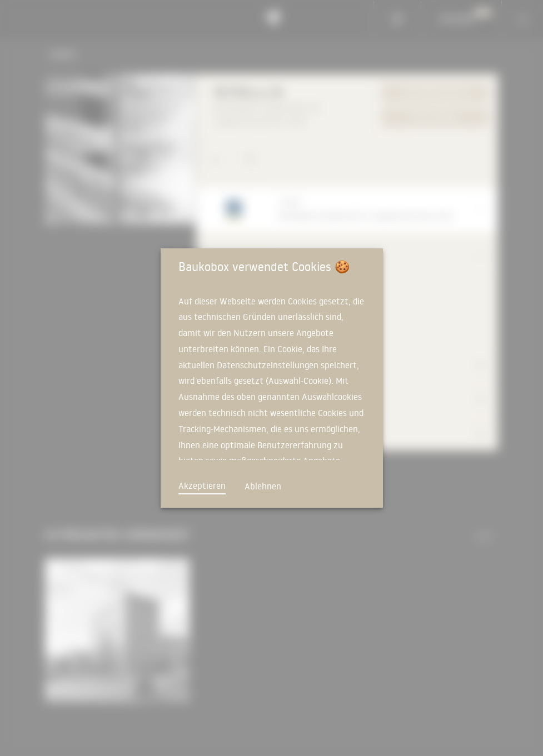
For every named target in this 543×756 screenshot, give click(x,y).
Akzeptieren (202, 485)
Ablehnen (263, 486)
